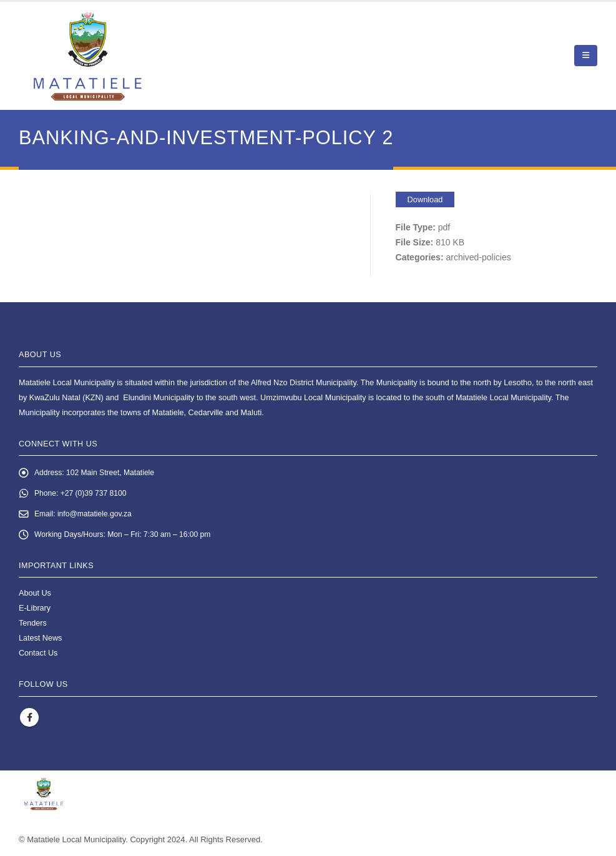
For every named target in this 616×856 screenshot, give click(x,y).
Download (425, 199)
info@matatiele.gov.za (97, 516)
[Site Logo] (88, 56)
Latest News (40, 641)
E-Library (35, 611)
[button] (586, 56)
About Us (35, 596)
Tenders (33, 626)
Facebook (29, 721)
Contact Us (38, 656)
